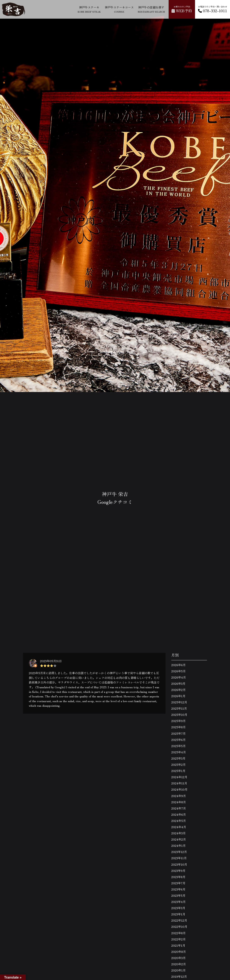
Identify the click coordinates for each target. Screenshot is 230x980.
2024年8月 (179, 802)
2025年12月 (179, 702)
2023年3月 (178, 908)
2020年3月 (178, 958)
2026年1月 (178, 696)
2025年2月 (178, 765)
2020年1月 (178, 970)
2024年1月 (178, 846)
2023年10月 (179, 864)
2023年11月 (179, 858)
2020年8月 (179, 952)
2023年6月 (178, 889)
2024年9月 (179, 796)
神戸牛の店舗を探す (151, 9)
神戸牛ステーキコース (119, 9)
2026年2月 (178, 690)
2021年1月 (178, 945)
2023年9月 (178, 871)
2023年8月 (178, 877)
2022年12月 (179, 920)
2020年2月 (179, 964)
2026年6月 (178, 665)
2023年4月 (178, 902)
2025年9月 (178, 721)
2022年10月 (179, 927)
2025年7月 (178, 733)
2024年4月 (179, 827)
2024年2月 (179, 839)
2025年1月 (178, 771)
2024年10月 (179, 789)
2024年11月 (179, 783)
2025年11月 (179, 708)
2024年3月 (178, 833)
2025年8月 (178, 727)
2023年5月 (178, 895)
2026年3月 (178, 684)
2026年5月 (178, 671)
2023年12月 (179, 852)
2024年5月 (179, 821)
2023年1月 (178, 914)
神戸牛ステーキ (89, 9)
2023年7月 (178, 883)
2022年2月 (178, 939)
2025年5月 (178, 746)
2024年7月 (179, 808)
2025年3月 (178, 758)
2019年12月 (179, 976)
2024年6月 (179, 814)
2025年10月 (179, 715)
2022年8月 (178, 933)
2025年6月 (178, 740)
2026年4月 (179, 677)
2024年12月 (179, 777)
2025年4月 (179, 752)
